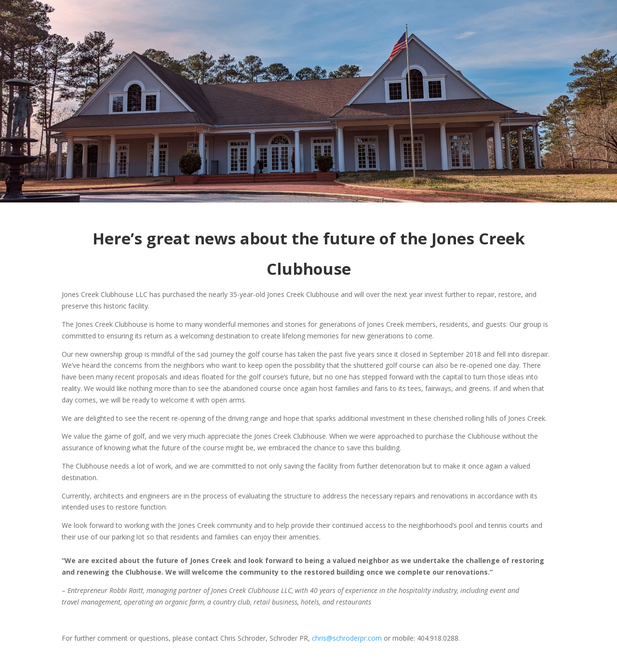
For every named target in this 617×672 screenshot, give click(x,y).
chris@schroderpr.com (347, 638)
